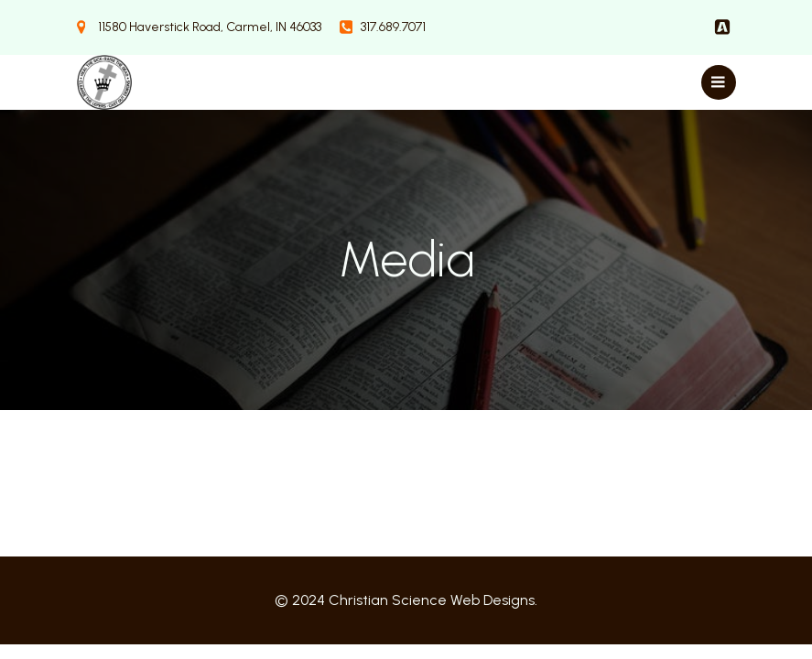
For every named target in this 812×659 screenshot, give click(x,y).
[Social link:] (722, 27)
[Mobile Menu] (719, 82)
